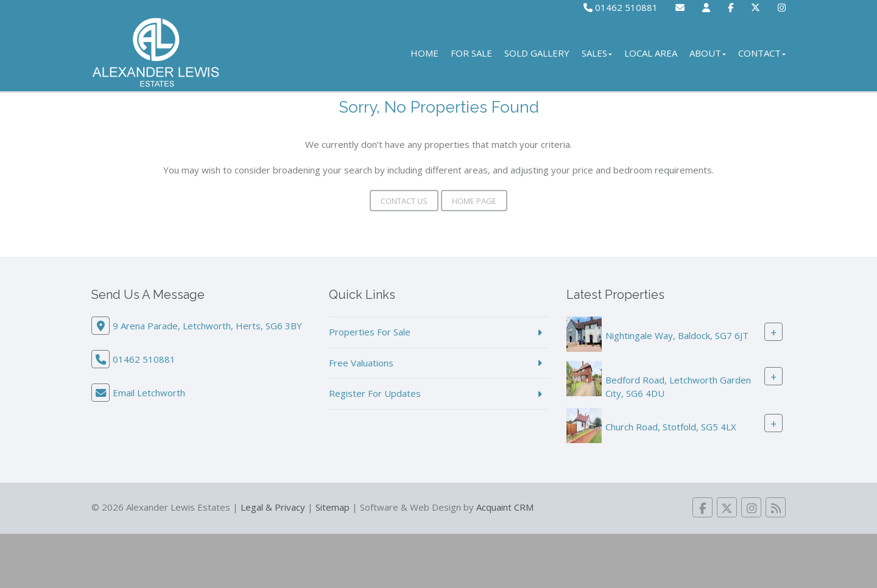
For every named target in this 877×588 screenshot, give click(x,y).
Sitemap (333, 507)
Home (424, 53)
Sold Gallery (537, 53)
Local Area (651, 53)
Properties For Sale (370, 332)
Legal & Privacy (273, 507)
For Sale (471, 53)
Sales (597, 53)
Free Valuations (361, 363)
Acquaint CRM (505, 507)
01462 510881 (621, 7)
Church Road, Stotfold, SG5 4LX (671, 427)
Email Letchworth (149, 393)
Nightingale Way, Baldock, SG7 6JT (677, 335)
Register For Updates (375, 393)
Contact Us (404, 201)
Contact (762, 53)
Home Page (474, 201)
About (708, 53)
